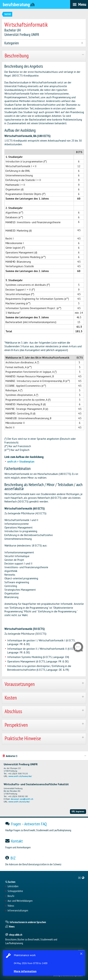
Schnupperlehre (15, 891)
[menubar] (79, 4)
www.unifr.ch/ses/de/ (19, 802)
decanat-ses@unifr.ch (22, 799)
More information (25, 971)
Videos (11, 906)
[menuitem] (81, 878)
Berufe (11, 896)
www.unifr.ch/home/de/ (20, 776)
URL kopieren (78, 811)
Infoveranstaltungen (18, 911)
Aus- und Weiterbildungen (20, 901)
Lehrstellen (13, 886)
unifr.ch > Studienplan (21, 462)
